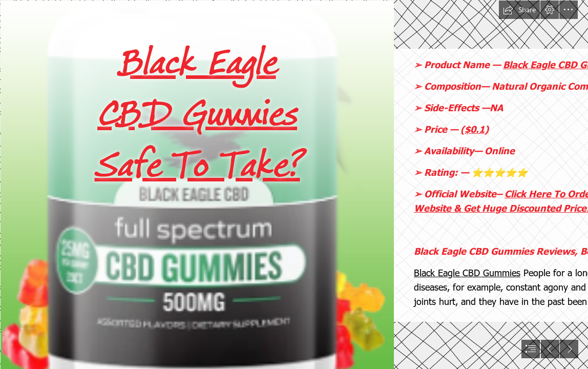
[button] (519, 10)
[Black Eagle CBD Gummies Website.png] (197, 184)
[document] (294, 184)
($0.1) (475, 129)
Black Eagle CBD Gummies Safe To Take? (197, 114)
